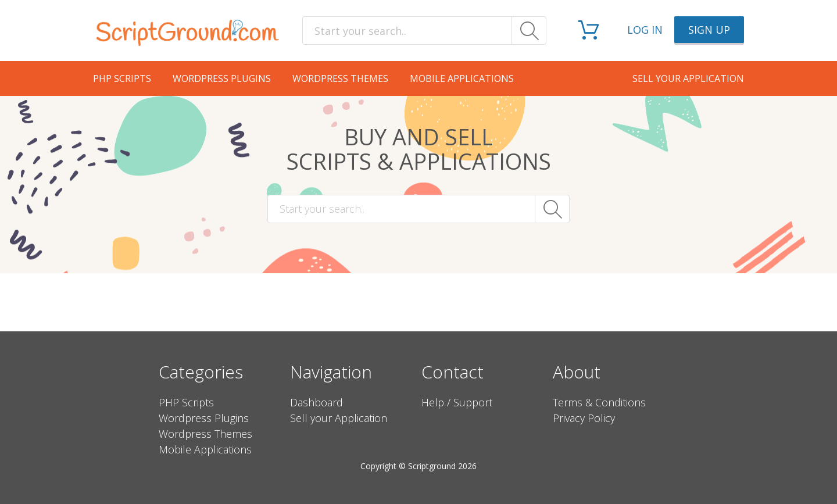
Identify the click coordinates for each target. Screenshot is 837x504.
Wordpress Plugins (222, 78)
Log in (645, 30)
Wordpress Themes (340, 78)
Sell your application (688, 78)
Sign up (709, 30)
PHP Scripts (122, 78)
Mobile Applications (462, 78)
